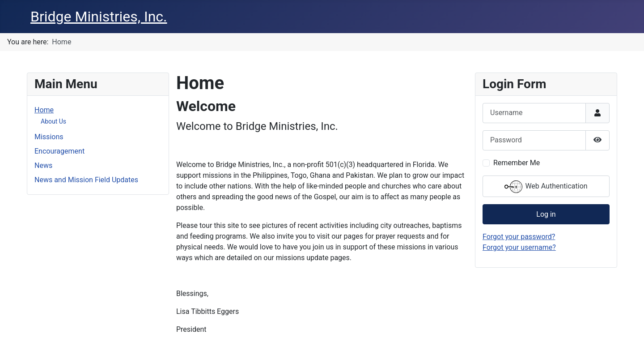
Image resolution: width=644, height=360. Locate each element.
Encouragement (59, 151)
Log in (546, 214)
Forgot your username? (519, 247)
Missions (49, 137)
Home (44, 110)
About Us (53, 121)
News (43, 165)
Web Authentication (546, 187)
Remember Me (517, 163)
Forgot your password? (519, 237)
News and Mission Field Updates (86, 180)
